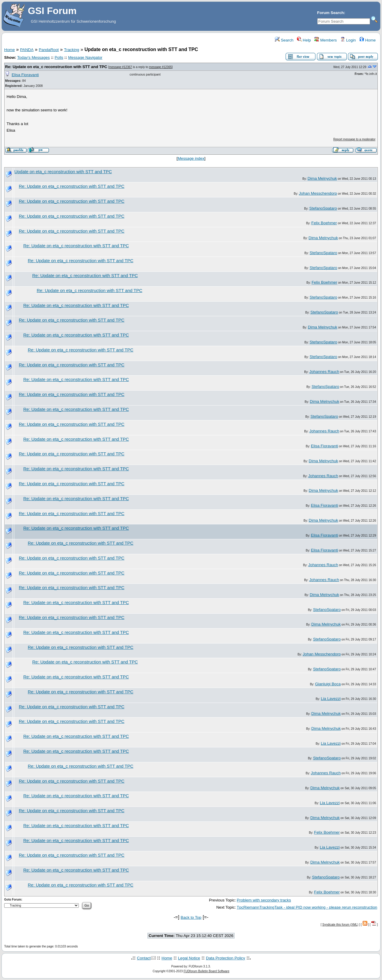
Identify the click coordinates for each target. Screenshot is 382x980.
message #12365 (160, 67)
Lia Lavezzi (331, 699)
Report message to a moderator (354, 139)
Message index (191, 158)
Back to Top (191, 917)
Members (325, 40)
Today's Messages (33, 57)
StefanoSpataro (323, 208)
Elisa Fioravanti (25, 75)
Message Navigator (85, 57)
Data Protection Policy (225, 958)
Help (304, 40)
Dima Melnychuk (322, 178)
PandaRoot (49, 50)
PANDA (27, 50)
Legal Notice (189, 958)
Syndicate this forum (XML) (340, 925)
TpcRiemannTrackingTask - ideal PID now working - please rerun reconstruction (307, 907)
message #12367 (121, 67)
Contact (144, 958)
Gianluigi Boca (328, 684)
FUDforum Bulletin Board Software (206, 971)
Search (284, 40)
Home (368, 40)
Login (348, 40)
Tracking (72, 50)
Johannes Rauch (324, 372)
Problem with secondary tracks (264, 900)
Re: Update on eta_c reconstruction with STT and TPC (56, 67)
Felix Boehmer (324, 223)
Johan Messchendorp (318, 193)
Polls (59, 57)
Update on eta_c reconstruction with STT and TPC (63, 172)
